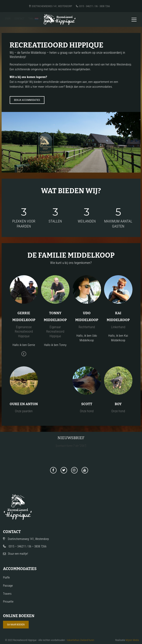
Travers (7, 594)
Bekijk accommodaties (27, 100)
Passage (8, 586)
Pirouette (8, 602)
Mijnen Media (132, 640)
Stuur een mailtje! (18, 554)
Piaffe (6, 578)
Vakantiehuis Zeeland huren (81, 640)
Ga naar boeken (16, 625)
